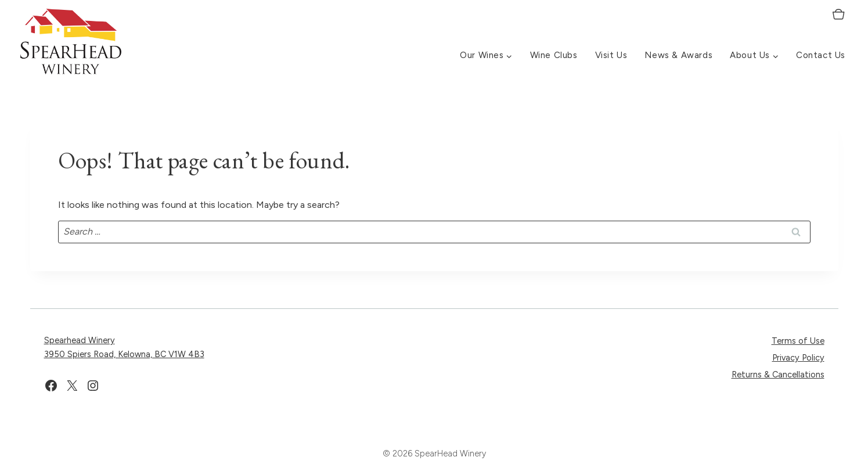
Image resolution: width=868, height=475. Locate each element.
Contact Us (821, 55)
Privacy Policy (798, 358)
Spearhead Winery (80, 340)
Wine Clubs (554, 55)
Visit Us (611, 55)
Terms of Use (798, 341)
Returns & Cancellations (778, 375)
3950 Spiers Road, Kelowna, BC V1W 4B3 (124, 354)
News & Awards (678, 55)
